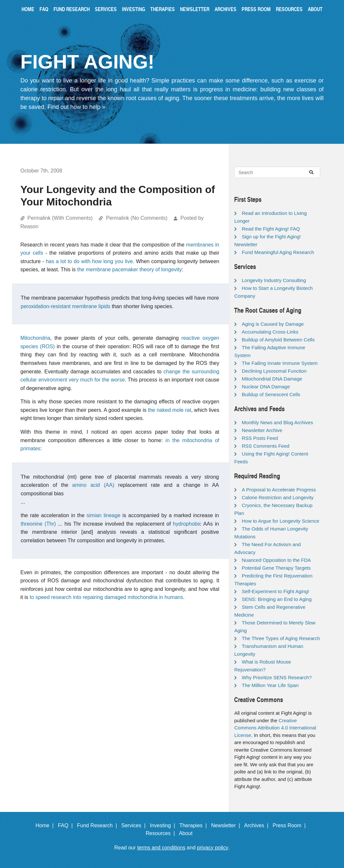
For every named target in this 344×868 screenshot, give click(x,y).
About (315, 9)
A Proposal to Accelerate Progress (279, 490)
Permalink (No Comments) (137, 218)
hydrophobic (187, 524)
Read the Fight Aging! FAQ (271, 229)
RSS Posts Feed (260, 438)
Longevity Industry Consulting (274, 280)
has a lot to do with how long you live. (90, 261)
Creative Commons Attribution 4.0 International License (275, 728)
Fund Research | (98, 825)
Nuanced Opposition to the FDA (276, 560)
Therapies (163, 9)
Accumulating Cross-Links (270, 332)
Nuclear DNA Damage (266, 387)
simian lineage (103, 515)
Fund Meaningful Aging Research (278, 252)
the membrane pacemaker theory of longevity (130, 269)
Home (28, 9)
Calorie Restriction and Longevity (277, 497)
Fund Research (72, 9)
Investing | (164, 825)
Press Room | (291, 825)
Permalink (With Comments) (60, 218)
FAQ (44, 9)
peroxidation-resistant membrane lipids (66, 306)
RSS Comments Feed (265, 446)
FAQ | (67, 825)
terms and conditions (161, 848)
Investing (134, 9)
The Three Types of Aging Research (281, 638)
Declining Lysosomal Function (274, 371)
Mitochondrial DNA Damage (272, 379)
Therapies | (194, 825)
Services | (135, 825)
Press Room (256, 9)
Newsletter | (227, 825)
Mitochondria (36, 338)
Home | (46, 825)
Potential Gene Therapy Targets (276, 568)
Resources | (162, 833)
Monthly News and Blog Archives (277, 422)
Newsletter (195, 9)
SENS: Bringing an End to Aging (277, 599)
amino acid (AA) (93, 485)
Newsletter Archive (262, 430)
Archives (225, 9)
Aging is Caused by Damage (273, 324)
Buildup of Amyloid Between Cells (278, 340)
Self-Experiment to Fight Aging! (275, 591)
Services (106, 9)
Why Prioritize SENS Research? (277, 677)
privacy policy (213, 848)
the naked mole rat (169, 410)
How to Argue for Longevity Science (280, 521)
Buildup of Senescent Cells (271, 394)
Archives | (258, 825)
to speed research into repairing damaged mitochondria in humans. (107, 597)
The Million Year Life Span (270, 685)
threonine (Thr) (38, 524)
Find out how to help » (76, 107)
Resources (289, 9)
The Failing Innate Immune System (280, 363)
